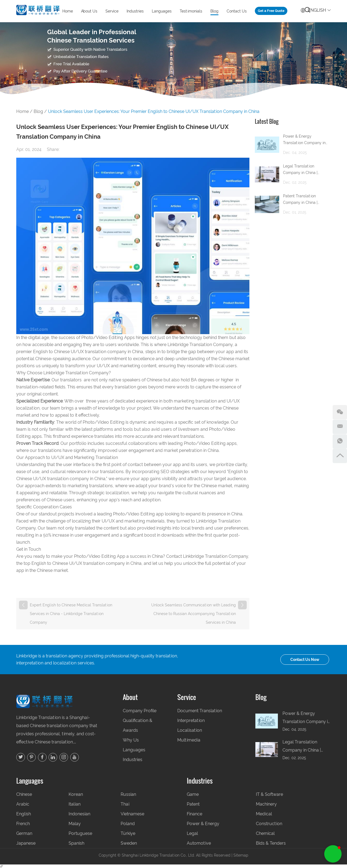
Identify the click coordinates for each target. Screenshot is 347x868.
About (130, 697)
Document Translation (200, 711)
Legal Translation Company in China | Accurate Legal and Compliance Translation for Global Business (304, 170)
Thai (125, 804)
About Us (89, 11)
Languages (162, 11)
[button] (333, 854)
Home (68, 11)
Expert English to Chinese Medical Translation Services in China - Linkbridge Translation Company (71, 614)
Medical (264, 814)
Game (193, 794)
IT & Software (269, 794)
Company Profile (140, 711)
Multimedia (189, 740)
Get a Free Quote (271, 11)
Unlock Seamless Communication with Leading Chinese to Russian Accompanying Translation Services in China (194, 614)
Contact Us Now (305, 660)
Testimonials (191, 11)
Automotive (199, 843)
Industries (135, 11)
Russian (128, 794)
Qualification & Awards (138, 725)
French (23, 824)
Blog (214, 11)
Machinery (266, 804)
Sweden (129, 843)
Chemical (265, 833)
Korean (76, 794)
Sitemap (241, 855)
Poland (128, 824)
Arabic (23, 804)
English (316, 9)
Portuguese (80, 833)
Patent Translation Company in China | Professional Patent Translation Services (301, 200)
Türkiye (128, 833)
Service (112, 11)
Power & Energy (203, 824)
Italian (75, 804)
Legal (192, 833)
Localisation (190, 730)
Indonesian (79, 814)
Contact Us (237, 11)
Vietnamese (132, 814)
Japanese (26, 843)
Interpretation (191, 720)
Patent (193, 804)
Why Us (131, 740)
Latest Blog (267, 121)
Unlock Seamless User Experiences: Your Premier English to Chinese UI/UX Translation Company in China (154, 111)
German (24, 833)
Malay (75, 824)
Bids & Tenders (271, 843)
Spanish (76, 843)
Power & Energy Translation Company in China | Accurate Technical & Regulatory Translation (306, 140)
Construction (269, 824)
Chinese (24, 794)
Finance (195, 814)
